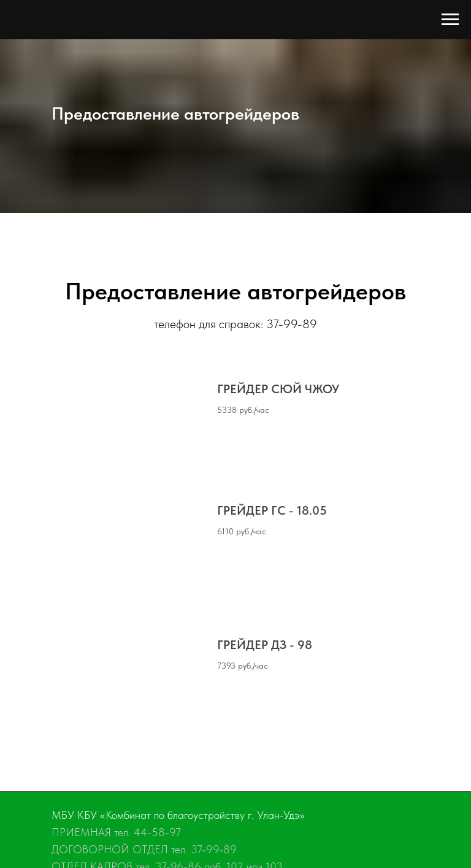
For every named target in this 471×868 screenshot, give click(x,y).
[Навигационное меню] (450, 20)
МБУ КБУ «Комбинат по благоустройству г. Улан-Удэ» (178, 815)
